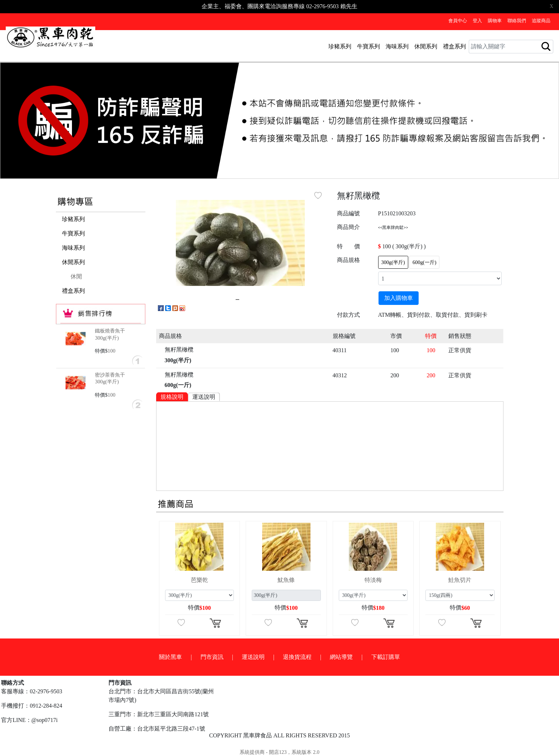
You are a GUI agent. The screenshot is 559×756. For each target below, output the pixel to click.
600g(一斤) (424, 262)
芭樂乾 (199, 580)
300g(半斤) (393, 262)
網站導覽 (341, 657)
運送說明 (204, 397)
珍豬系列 (340, 46)
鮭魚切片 (460, 580)
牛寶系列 (368, 46)
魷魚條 (286, 580)
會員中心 (458, 21)
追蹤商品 (541, 21)
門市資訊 (212, 657)
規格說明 (172, 397)
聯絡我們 (517, 21)
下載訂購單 (386, 657)
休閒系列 (426, 46)
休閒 (76, 276)
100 (112, 351)
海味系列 (397, 46)
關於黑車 (170, 657)
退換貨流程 (297, 657)
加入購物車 (399, 298)
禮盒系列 (454, 46)
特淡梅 (373, 580)
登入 (477, 21)
